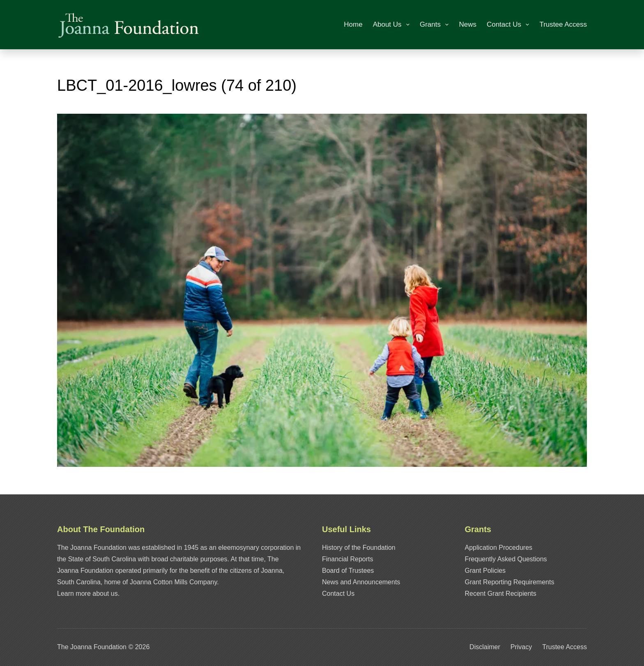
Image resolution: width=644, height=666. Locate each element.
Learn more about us (87, 594)
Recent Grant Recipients (501, 594)
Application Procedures (499, 548)
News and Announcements (361, 582)
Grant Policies (485, 571)
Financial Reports (348, 559)
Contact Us (509, 25)
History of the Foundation (359, 548)
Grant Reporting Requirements (510, 582)
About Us (393, 25)
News (468, 24)
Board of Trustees (348, 571)
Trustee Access (563, 24)
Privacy (521, 647)
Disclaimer (485, 647)
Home (353, 24)
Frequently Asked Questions (506, 559)
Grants (436, 25)
